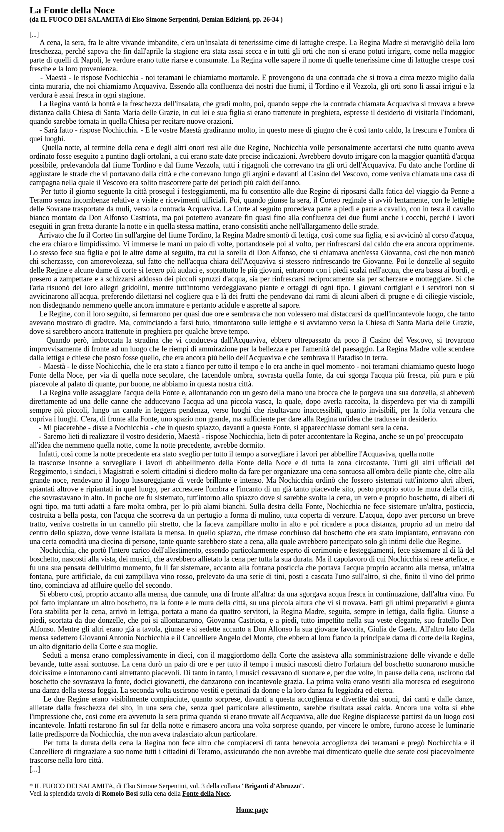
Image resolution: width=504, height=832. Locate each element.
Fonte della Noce (206, 793)
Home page (252, 810)
